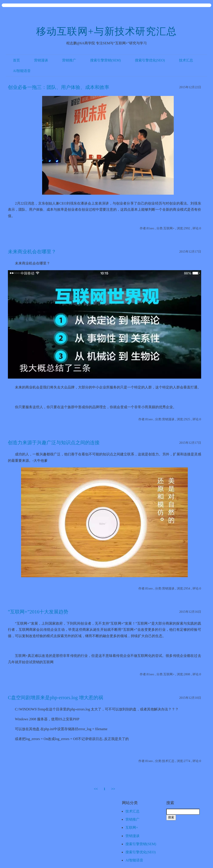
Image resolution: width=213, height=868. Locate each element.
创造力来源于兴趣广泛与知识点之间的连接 (54, 443)
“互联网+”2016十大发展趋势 (38, 612)
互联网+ (132, 828)
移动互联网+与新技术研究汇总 (107, 31)
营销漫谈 (41, 60)
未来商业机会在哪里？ (32, 252)
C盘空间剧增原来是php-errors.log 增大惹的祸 (55, 698)
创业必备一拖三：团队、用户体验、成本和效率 (59, 87)
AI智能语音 (22, 71)
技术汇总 (186, 60)
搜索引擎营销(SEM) (106, 60)
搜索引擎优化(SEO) (150, 60)
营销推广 (69, 60)
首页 (16, 60)
